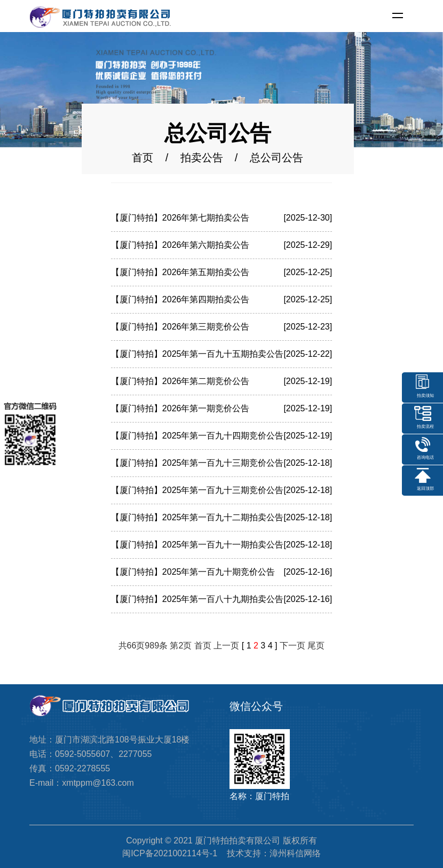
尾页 (316, 646)
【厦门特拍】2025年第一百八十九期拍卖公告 (197, 599)
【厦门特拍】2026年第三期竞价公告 (180, 327)
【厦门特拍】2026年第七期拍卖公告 (180, 218)
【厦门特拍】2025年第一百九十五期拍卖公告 (197, 354)
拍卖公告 (202, 158)
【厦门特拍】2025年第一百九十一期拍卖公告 (197, 545)
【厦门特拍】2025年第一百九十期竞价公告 (193, 572)
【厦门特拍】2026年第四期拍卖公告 (180, 299)
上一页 (226, 646)
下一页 (292, 646)
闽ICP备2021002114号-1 (170, 853)
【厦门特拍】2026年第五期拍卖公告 (180, 272)
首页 (143, 158)
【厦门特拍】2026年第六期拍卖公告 (180, 245)
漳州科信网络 (295, 853)
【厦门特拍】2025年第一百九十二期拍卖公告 (197, 517)
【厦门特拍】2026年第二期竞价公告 (180, 381)
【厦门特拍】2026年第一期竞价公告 (180, 408)
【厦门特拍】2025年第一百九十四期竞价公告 (197, 436)
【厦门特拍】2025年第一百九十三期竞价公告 (197, 463)
